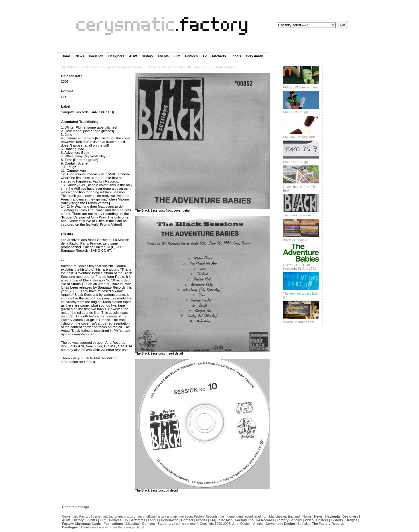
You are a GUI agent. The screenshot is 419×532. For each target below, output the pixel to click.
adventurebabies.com (299, 322)
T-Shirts (337, 520)
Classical (133, 524)
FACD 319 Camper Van (300, 87)
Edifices (192, 56)
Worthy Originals (295, 240)
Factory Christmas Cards (81, 524)
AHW (133, 56)
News (80, 56)
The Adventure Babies (78, 67)
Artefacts (219, 56)
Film (177, 56)
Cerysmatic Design (280, 524)
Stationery (165, 524)
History (147, 56)
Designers (116, 56)
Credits (202, 520)
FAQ (213, 520)
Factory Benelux (289, 520)
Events (163, 56)
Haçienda (96, 56)
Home (66, 56)
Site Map (226, 520)
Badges (351, 520)
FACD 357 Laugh (295, 162)
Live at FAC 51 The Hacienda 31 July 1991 (300, 267)
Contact (187, 520)
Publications (113, 524)
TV (205, 56)
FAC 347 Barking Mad (299, 137)
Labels (236, 56)
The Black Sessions (297, 215)
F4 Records (265, 520)
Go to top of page (76, 507)
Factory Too (244, 520)
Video (309, 520)
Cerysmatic (255, 56)
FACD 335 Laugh (295, 112)
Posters (322, 520)
